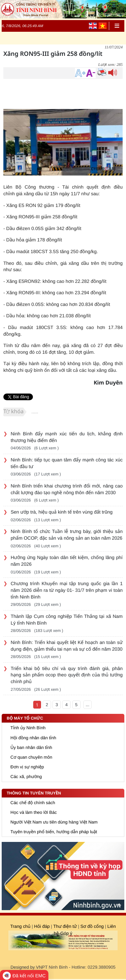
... (88, 705)
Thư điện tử (65, 926)
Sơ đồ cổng (92, 926)
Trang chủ (20, 926)
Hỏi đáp (42, 926)
